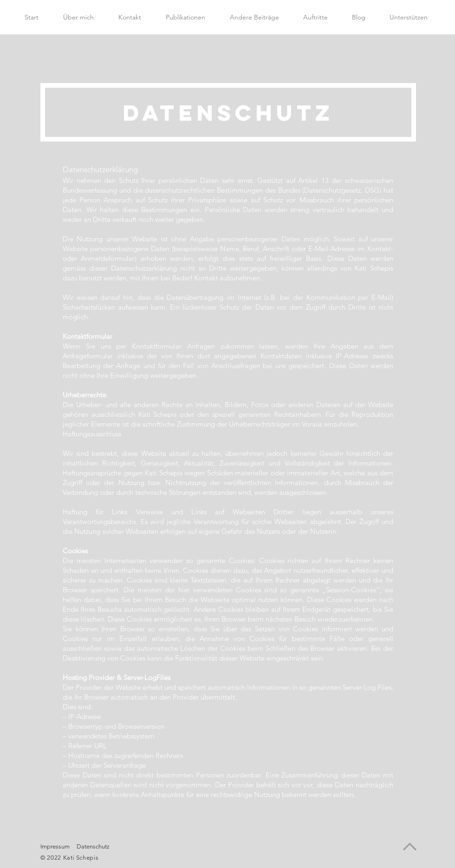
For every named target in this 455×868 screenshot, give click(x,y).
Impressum (55, 846)
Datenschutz (93, 846)
